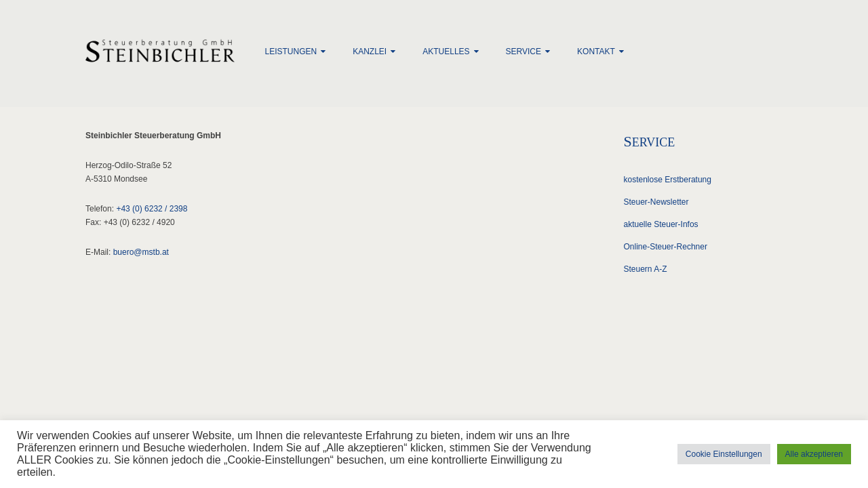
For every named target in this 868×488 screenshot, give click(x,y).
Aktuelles (446, 52)
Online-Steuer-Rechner (666, 247)
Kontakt (596, 52)
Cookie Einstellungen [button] (724, 454)
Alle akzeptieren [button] (814, 454)
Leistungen (291, 52)
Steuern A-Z (646, 269)
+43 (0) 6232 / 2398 (152, 209)
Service (524, 52)
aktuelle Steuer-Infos (661, 224)
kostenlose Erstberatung (668, 180)
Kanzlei (370, 52)
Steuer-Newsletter (656, 202)
